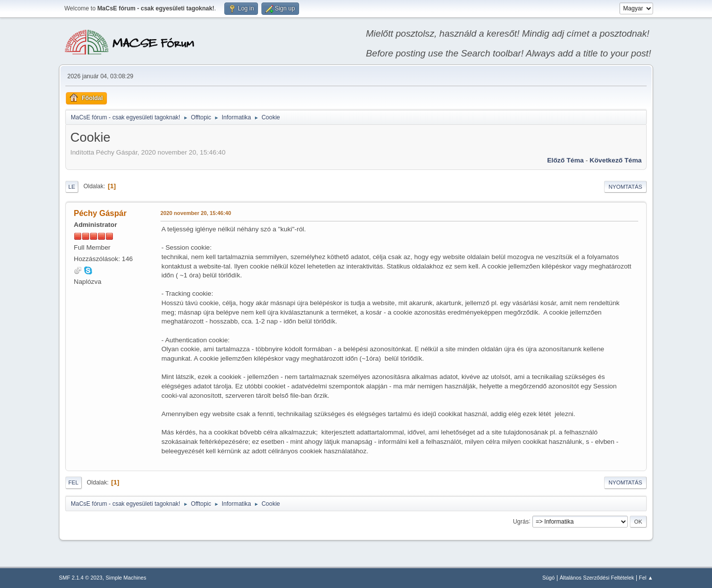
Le (72, 187)
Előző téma (565, 160)
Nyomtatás (625, 187)
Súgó (548, 578)
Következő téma (616, 160)
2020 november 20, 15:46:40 (196, 213)
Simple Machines (126, 578)
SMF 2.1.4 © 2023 (81, 578)
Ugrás (521, 521)
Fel (74, 482)
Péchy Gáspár (100, 213)
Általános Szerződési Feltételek (597, 578)
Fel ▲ (646, 578)
